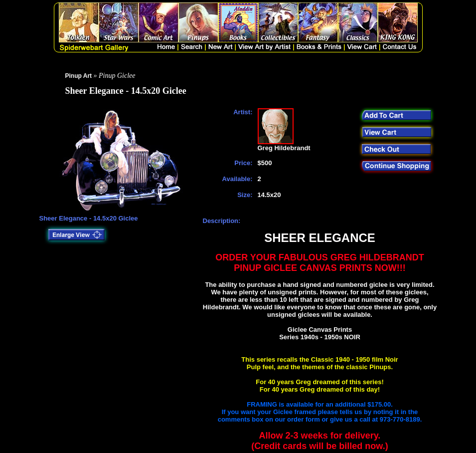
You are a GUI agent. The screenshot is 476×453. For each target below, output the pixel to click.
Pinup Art (79, 76)
